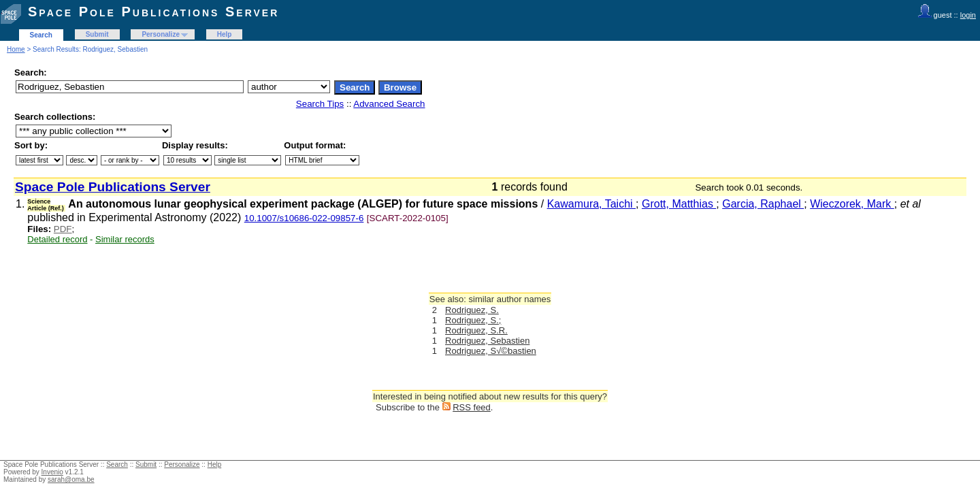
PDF (63, 229)
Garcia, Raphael (763, 204)
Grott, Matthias (679, 204)
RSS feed (472, 407)
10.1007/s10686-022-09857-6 (304, 218)
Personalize (161, 34)
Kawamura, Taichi (591, 204)
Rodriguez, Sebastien (487, 341)
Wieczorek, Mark (852, 204)
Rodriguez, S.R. (476, 330)
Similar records (125, 239)
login (968, 15)
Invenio (52, 472)
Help (225, 34)
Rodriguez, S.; (473, 320)
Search (41, 35)
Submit (97, 34)
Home (16, 49)
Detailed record (57, 239)
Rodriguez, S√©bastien (491, 351)
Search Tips (320, 104)
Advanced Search (389, 104)
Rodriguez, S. (472, 310)
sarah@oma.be (71, 479)
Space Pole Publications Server (153, 12)
